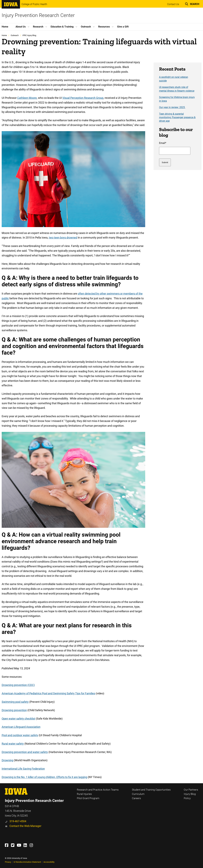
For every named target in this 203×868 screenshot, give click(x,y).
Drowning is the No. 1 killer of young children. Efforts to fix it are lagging (44, 777)
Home (4, 35)
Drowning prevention (14, 710)
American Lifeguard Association (21, 727)
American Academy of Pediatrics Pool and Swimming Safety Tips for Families (48, 693)
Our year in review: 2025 (172, 107)
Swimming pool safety (15, 702)
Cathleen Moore (27, 98)
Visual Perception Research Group (83, 98)
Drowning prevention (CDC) (18, 685)
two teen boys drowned (63, 238)
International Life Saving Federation (23, 769)
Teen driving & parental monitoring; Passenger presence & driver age (177, 118)
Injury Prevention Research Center (38, 15)
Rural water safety (13, 744)
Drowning (7, 760)
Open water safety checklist (18, 719)
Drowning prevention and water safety (25, 752)
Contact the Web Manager (25, 826)
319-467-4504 (18, 821)
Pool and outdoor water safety (20, 735)
